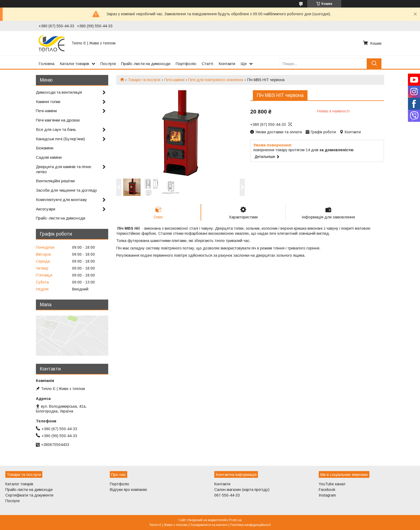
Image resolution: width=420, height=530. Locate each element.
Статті (207, 64)
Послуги (108, 64)
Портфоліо (186, 64)
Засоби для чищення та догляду (67, 190)
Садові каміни (49, 157)
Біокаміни (45, 148)
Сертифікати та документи (29, 495)
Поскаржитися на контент (209, 525)
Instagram (327, 495)
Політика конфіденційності (250, 525)
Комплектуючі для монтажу (61, 200)
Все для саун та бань (56, 129)
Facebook (327, 490)
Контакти (227, 64)
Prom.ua (235, 520)
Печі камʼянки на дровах (58, 120)
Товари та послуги (144, 80)
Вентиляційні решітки (55, 181)
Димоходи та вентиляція (59, 92)
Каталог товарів (74, 64)
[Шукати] (374, 64)
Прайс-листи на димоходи (146, 64)
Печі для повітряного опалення (216, 80)
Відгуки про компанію (128, 490)
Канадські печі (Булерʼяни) (60, 139)
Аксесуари (46, 209)
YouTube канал (332, 484)
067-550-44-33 (227, 495)
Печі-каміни (174, 80)
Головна (46, 64)
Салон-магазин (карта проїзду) (242, 490)
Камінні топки (48, 102)
